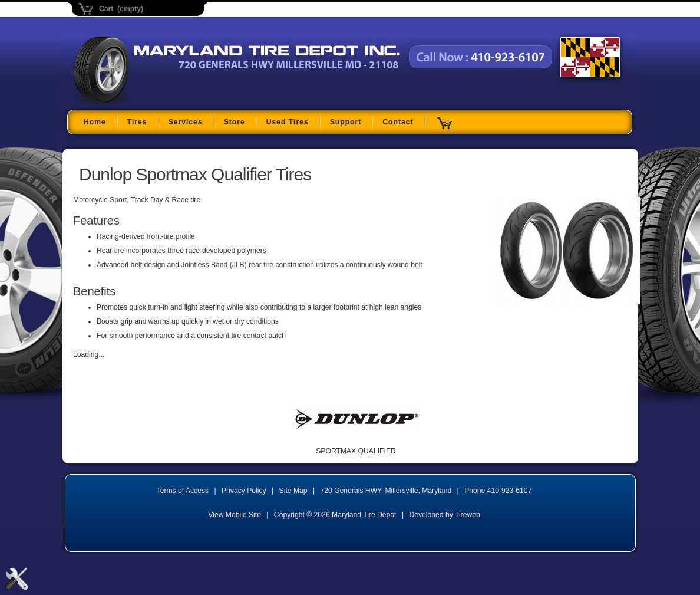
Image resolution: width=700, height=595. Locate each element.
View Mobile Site (235, 515)
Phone (498, 491)
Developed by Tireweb (444, 515)
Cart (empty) (121, 9)
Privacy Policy (244, 491)
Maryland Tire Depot (148, 103)
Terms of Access (183, 491)
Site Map (293, 491)
